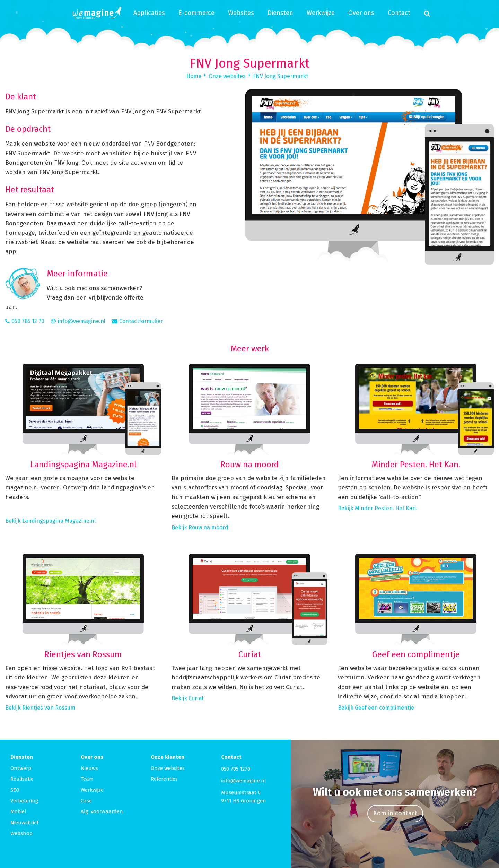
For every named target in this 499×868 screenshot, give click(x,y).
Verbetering (24, 801)
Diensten (280, 13)
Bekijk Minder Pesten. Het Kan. (378, 508)
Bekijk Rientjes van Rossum (40, 708)
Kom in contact (395, 813)
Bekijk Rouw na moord (200, 527)
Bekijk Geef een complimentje (376, 708)
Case (86, 801)
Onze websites (227, 76)
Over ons (361, 13)
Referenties (164, 779)
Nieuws (89, 768)
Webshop (21, 833)
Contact (399, 13)
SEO (15, 790)
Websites (241, 13)
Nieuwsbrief (24, 823)
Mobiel (18, 811)
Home (194, 76)
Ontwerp (21, 768)
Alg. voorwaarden (102, 811)
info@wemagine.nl (244, 781)
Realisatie (22, 779)
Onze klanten (168, 757)
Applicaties (149, 13)
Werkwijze (321, 13)
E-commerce (196, 13)
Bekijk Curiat (188, 698)
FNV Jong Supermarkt (281, 76)
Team (87, 779)
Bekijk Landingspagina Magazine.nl (50, 521)
